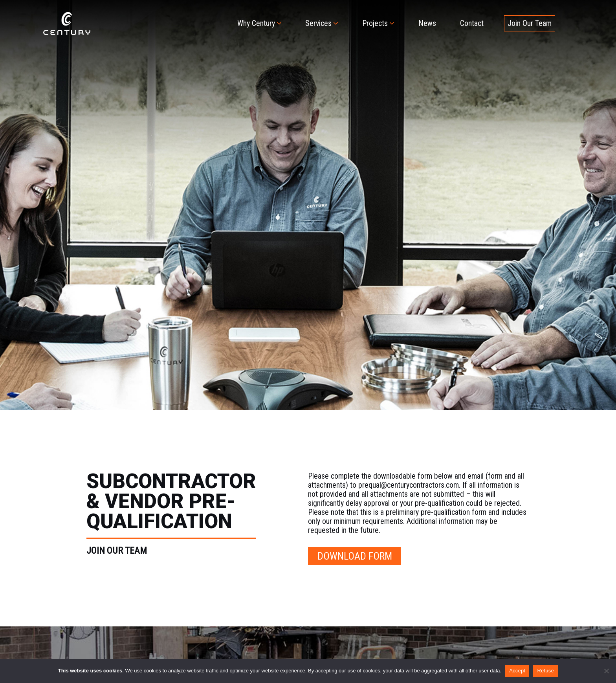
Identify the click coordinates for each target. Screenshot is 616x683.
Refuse (545, 671)
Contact (472, 23)
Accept (517, 671)
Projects (375, 23)
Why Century (256, 23)
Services (318, 23)
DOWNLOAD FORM (355, 556)
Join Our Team (530, 23)
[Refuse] (606, 671)
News (427, 23)
